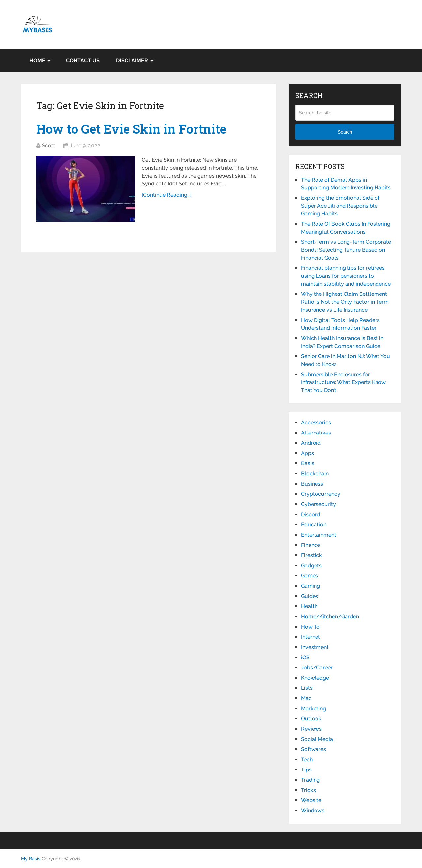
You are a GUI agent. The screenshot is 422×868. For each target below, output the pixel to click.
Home (37, 60)
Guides (310, 596)
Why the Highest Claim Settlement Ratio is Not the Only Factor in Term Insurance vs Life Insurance (345, 302)
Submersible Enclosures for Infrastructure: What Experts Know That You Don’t (343, 382)
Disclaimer (132, 60)
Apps (307, 453)
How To (310, 627)
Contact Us (83, 60)
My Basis (31, 859)
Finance (311, 545)
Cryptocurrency (321, 494)
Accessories (316, 422)
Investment (315, 647)
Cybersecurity (318, 504)
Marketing (314, 708)
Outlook (311, 719)
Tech (307, 759)
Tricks (308, 790)
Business (312, 484)
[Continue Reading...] (167, 195)
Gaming (311, 586)
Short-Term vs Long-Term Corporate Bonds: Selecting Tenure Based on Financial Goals (346, 250)
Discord (311, 514)
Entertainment (319, 535)
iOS (305, 657)
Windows (313, 811)
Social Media (317, 739)
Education (314, 525)
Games (310, 576)
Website (311, 800)
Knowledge (315, 678)
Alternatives (316, 433)
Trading (310, 780)
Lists (307, 688)
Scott (49, 145)
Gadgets (311, 565)
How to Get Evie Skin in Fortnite (131, 129)
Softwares (314, 749)
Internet (311, 637)
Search (345, 132)
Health (309, 606)
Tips (306, 770)
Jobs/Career (317, 668)
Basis (308, 463)
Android (311, 443)
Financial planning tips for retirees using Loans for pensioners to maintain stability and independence (346, 276)
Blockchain (315, 474)
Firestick (312, 555)
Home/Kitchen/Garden (330, 616)
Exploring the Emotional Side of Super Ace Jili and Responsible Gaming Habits (340, 206)
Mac (306, 698)
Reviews (311, 729)
